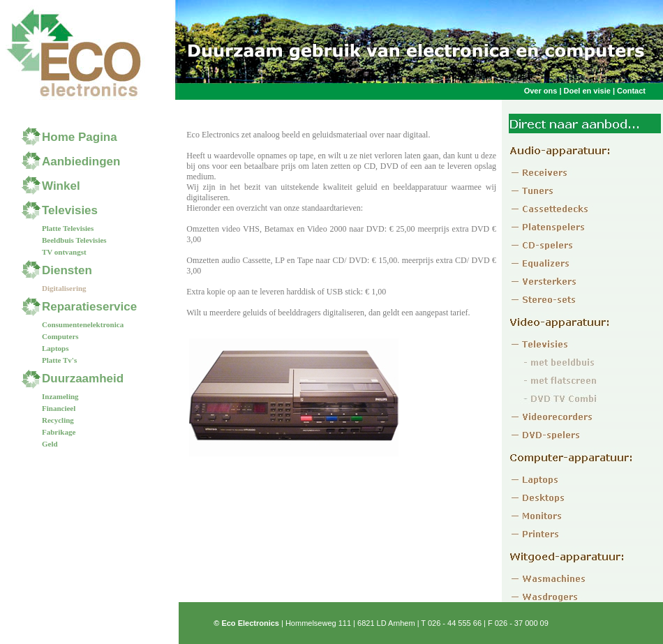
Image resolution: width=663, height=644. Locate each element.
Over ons (542, 91)
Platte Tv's (59, 360)
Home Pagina (80, 137)
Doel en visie (587, 91)
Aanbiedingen (81, 162)
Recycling (58, 420)
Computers (60, 336)
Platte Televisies (68, 228)
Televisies (70, 210)
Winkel (61, 186)
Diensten (67, 270)
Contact (631, 91)
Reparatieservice (89, 307)
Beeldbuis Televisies (74, 240)
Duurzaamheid (83, 379)
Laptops (55, 348)
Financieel (59, 408)
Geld (50, 444)
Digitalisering (64, 288)
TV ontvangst (64, 252)
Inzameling (60, 396)
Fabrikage (59, 432)
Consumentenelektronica (83, 324)
